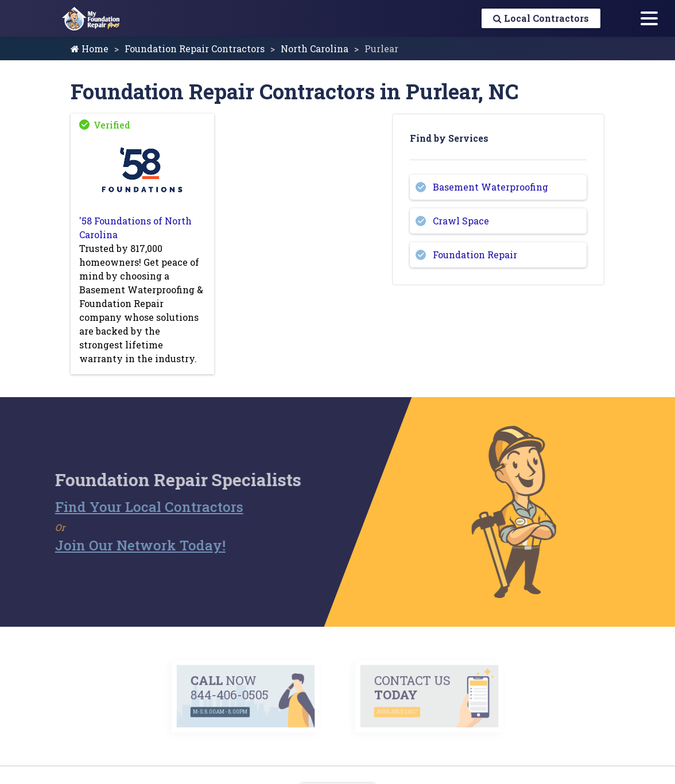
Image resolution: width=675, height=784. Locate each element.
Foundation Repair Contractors (195, 48)
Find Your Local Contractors (131, 507)
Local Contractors (541, 18)
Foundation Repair (475, 255)
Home (90, 48)
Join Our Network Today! (122, 545)
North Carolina (315, 48)
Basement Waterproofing (490, 187)
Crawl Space (461, 221)
